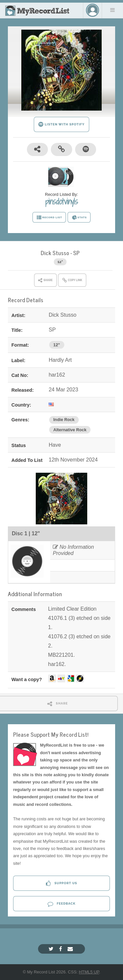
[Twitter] (52, 949)
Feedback (61, 904)
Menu (113, 10)
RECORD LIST (49, 218)
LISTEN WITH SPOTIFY (61, 124)
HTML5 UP (89, 972)
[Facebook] (61, 949)
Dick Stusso (55, 253)
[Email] (71, 949)
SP (76, 253)
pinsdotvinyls (62, 201)
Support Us (61, 883)
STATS (79, 218)
